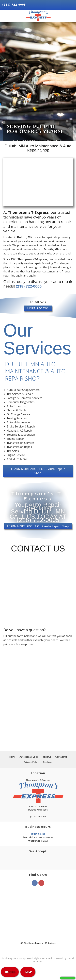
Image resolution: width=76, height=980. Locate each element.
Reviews (47, 757)
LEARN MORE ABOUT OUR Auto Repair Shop (38, 471)
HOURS (10, 972)
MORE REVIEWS (38, 308)
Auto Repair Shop (29, 757)
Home (12, 757)
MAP (28, 972)
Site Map (47, 762)
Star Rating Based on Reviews (38, 943)
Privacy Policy (31, 762)
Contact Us (61, 757)
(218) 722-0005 (14, 5)
